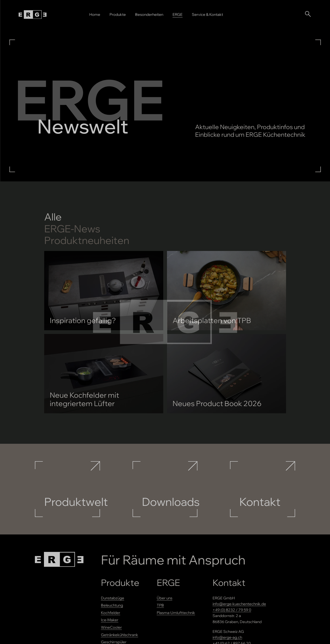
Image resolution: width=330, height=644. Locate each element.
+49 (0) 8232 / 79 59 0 (232, 610)
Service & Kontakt (207, 14)
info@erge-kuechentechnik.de (239, 604)
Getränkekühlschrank (120, 635)
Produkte (118, 14)
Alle (53, 217)
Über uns (165, 598)
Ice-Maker (110, 620)
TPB (160, 605)
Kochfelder (111, 613)
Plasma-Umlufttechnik (176, 613)
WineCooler (111, 627)
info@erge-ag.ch (227, 637)
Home (95, 14)
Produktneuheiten (87, 240)
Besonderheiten (149, 14)
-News (72, 229)
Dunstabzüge (113, 598)
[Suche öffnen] (308, 14)
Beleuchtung (112, 605)
